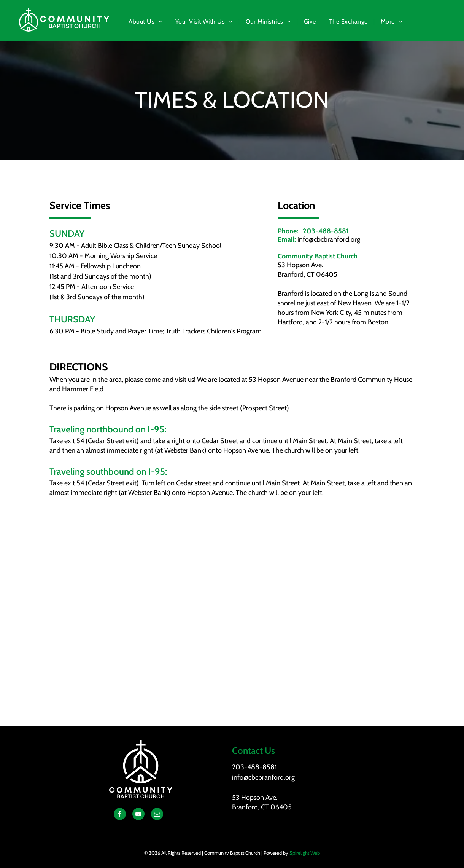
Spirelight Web (305, 853)
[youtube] (138, 815)
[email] (157, 815)
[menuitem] (146, 22)
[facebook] (120, 815)
